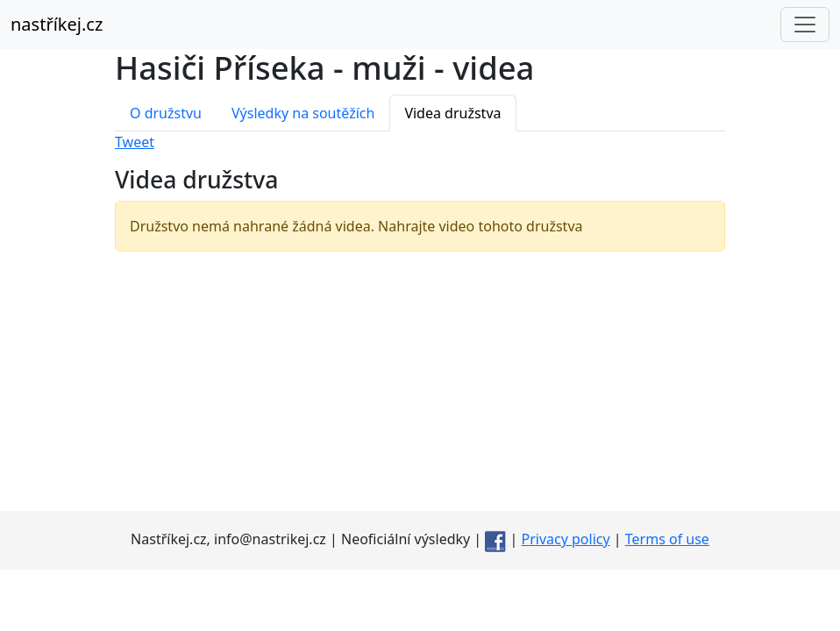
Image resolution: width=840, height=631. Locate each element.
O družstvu (166, 113)
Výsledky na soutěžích (303, 113)
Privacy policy (566, 539)
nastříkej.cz (57, 24)
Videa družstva (452, 113)
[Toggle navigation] (805, 25)
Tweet (135, 142)
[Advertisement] (420, 388)
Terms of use (667, 539)
